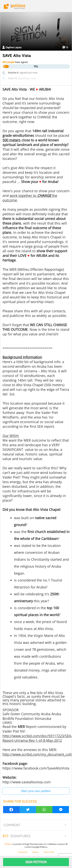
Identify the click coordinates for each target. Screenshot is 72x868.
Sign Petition (36, 862)
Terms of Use (49, 852)
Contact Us (23, 852)
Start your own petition (36, 791)
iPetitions (36, 6)
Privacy (35, 852)
